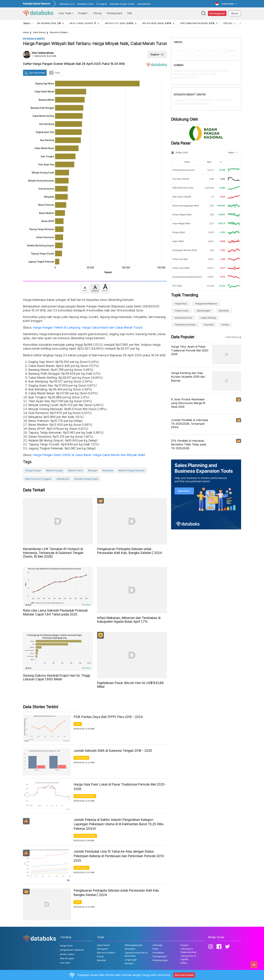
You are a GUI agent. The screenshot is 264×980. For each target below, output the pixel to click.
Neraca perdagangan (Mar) (186, 206)
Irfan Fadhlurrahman (43, 53)
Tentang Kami (114, 13)
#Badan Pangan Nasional (131, 470)
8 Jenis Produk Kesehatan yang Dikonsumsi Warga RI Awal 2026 (188, 403)
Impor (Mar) (178, 241)
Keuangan (130, 949)
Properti (184, 945)
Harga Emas (181, 304)
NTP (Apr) (177, 286)
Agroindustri (103, 945)
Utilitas (184, 963)
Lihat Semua (232, 337)
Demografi (81, 868)
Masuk (235, 13)
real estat (224, 311)
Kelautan (102, 960)
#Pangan (93, 470)
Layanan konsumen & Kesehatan (136, 954)
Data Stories (39, 32)
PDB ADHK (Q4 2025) (183, 188)
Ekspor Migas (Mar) (182, 215)
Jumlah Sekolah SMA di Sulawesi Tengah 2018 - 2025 (113, 751)
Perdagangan (160, 956)
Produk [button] (82, 13)
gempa (225, 325)
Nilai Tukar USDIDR (182, 197)
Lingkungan (131, 960)
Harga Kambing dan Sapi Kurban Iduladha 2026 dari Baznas (188, 377)
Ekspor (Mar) (179, 232)
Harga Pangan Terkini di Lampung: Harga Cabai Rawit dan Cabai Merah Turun (87, 327)
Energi (100, 956)
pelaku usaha (182, 311)
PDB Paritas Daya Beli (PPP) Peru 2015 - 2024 (108, 717)
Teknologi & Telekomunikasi (188, 950)
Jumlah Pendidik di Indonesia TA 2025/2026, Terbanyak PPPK (190, 424)
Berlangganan (217, 13)
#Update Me (63, 479)
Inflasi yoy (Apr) (180, 259)
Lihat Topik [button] (65, 13)
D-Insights (102, 4)
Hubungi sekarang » (197, 104)
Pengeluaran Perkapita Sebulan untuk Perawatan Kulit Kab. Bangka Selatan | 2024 (117, 893)
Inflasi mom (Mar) (181, 268)
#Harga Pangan (33, 470)
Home (26, 32)
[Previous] (234, 23)
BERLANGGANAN (184, 975)
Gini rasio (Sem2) (181, 179)
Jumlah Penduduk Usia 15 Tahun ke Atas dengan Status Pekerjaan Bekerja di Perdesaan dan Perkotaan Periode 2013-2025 (119, 856)
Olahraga (157, 945)
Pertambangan (160, 960)
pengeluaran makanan (206, 304)
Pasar (156, 949)
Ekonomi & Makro (59, 32)
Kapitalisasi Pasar (184, 318)
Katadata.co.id (67, 4)
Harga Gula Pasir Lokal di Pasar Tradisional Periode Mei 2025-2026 (120, 787)
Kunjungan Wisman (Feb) (185, 250)
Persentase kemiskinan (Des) (187, 277)
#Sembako (108, 470)
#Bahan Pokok (75, 470)
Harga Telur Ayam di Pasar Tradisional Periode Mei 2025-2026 (190, 350)
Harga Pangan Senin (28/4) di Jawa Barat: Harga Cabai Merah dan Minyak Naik (88, 455)
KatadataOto (144, 4)
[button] (226, 4)
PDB (78, 724)
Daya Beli (209, 325)
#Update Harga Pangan (86, 479)
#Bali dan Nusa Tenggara (38, 479)
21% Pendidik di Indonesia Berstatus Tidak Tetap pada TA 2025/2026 (189, 444)
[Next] (240, 23)
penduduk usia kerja (185, 325)
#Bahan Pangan (55, 470)
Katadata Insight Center (122, 4)
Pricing (97, 13)
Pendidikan (81, 758)
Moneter (129, 963)
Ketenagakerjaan (85, 836)
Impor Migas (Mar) (181, 223)
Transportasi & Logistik (188, 957)
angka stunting (208, 318)
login (187, 71)
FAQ (130, 13)
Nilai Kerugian (204, 311)
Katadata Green (85, 4)
